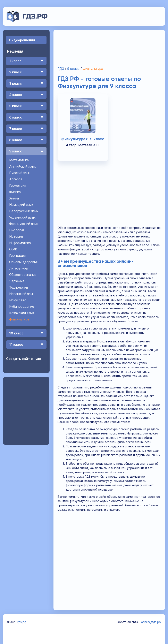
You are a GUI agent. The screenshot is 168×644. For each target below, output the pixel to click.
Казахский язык (22, 313)
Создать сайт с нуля (23, 359)
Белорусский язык (24, 211)
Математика (19, 160)
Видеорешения (22, 40)
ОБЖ (13, 249)
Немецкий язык (21, 205)
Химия (14, 198)
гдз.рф (22, 622)
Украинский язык (22, 217)
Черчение (17, 281)
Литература (18, 268)
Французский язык (24, 224)
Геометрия (18, 185)
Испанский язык (22, 294)
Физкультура (19, 319)
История (16, 236)
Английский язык (22, 166)
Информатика (20, 243)
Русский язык (20, 173)
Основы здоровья (23, 262)
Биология (17, 230)
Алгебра (16, 179)
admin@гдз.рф (151, 622)
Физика (15, 192)
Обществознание (23, 275)
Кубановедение (22, 306)
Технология (19, 287)
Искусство (18, 300)
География (17, 256)
